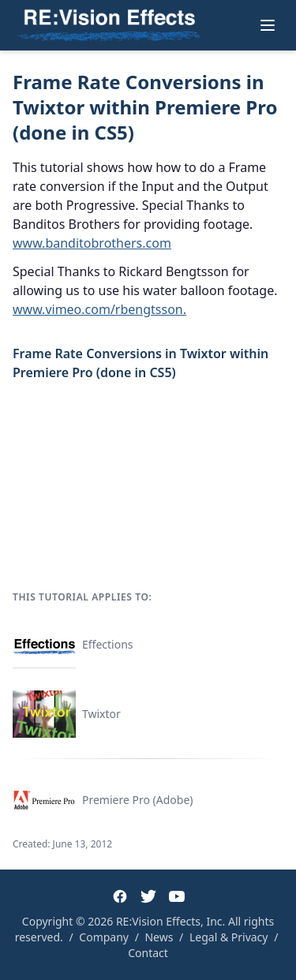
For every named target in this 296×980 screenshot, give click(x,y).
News (159, 937)
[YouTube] (177, 896)
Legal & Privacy (229, 937)
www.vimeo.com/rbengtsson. (99, 309)
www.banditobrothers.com (92, 243)
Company (104, 937)
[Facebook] (120, 896)
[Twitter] (148, 896)
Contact (148, 953)
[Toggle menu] (268, 25)
